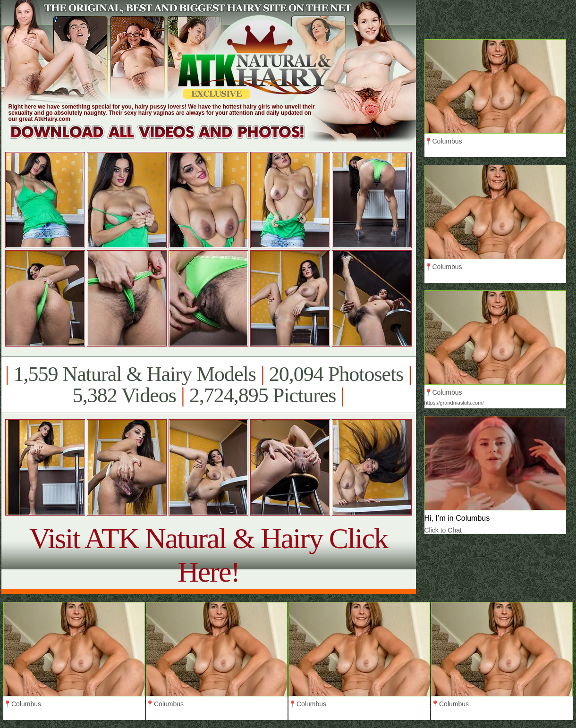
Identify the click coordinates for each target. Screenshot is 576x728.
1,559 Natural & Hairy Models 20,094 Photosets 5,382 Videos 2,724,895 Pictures (208, 385)
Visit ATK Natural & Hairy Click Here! (208, 555)
